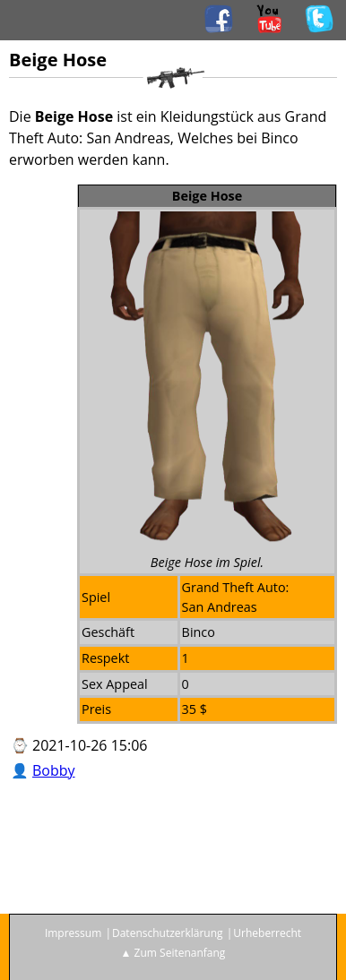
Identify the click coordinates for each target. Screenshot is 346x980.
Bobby (54, 770)
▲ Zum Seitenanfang (173, 953)
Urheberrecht (267, 933)
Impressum (73, 933)
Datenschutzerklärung (168, 933)
